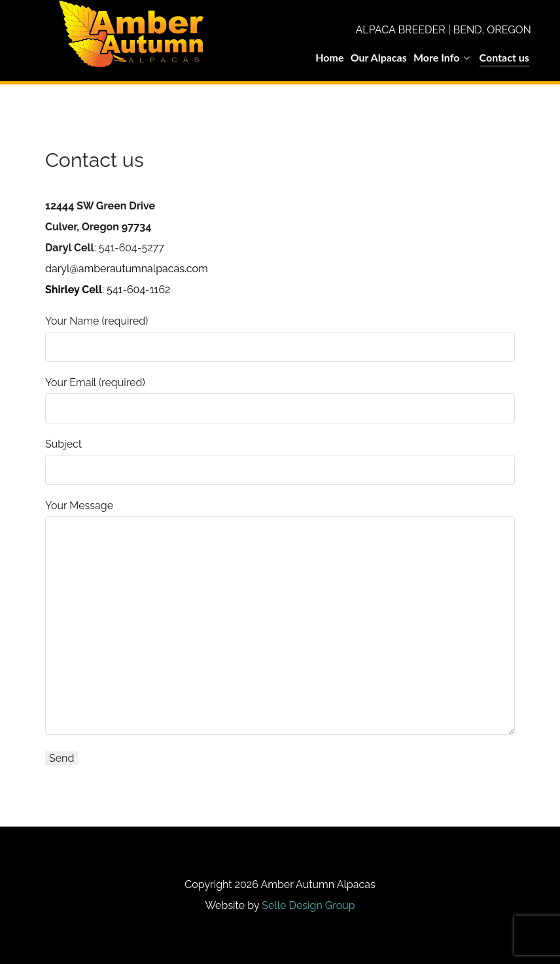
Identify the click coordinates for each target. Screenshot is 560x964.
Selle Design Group (308, 905)
